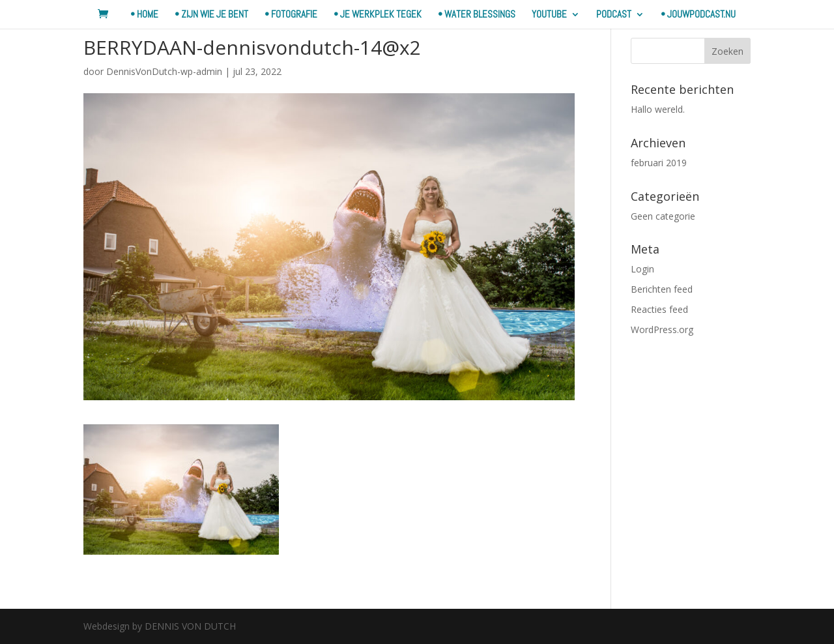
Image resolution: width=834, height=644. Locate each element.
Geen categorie (663, 216)
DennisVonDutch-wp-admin (164, 71)
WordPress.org (662, 329)
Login (642, 269)
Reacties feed (659, 309)
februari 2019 (659, 163)
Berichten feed (662, 289)
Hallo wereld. (658, 109)
